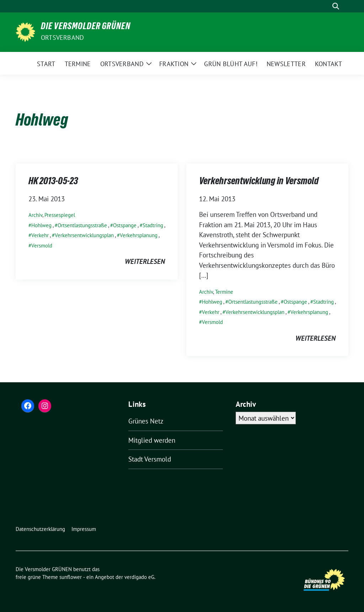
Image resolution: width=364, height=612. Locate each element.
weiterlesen (145, 261)
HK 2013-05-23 (53, 182)
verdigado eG (139, 577)
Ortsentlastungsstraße (82, 225)
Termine (224, 292)
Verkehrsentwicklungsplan (84, 235)
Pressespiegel (60, 215)
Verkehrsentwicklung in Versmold (259, 182)
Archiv (35, 215)
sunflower (71, 577)
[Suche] (326, 6)
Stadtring (153, 225)
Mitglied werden (152, 440)
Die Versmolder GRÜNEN (86, 27)
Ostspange (125, 225)
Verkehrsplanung (139, 235)
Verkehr (40, 235)
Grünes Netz (146, 421)
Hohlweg (41, 225)
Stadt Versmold (150, 459)
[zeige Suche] (336, 6)
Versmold (42, 246)
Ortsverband (62, 38)
